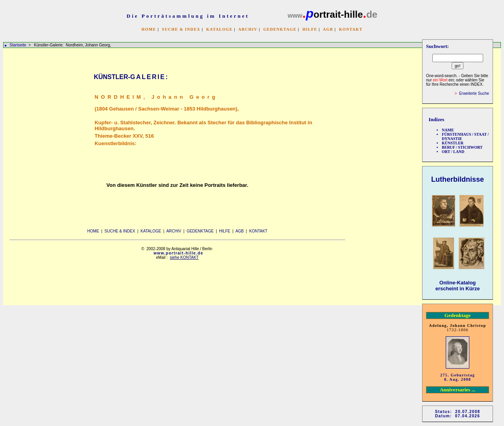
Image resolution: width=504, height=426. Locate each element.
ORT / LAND (453, 152)
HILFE (310, 29)
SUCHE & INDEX (181, 29)
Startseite (18, 45)
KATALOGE (220, 29)
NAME (448, 130)
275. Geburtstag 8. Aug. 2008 (458, 377)
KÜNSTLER (453, 143)
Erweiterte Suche (474, 93)
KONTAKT (351, 29)
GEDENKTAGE (280, 29)
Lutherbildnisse (458, 179)
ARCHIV (248, 29)
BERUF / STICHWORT (462, 147)
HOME (149, 29)
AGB (328, 29)
